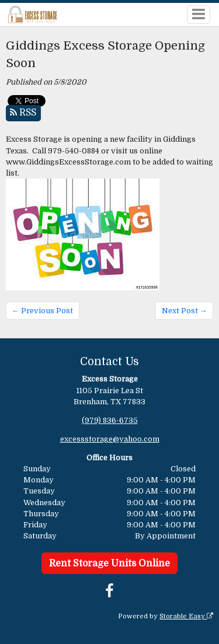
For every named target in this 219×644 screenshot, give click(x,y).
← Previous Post (42, 311)
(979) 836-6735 (110, 420)
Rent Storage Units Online (109, 563)
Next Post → (185, 311)
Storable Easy (186, 616)
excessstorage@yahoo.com (110, 439)
